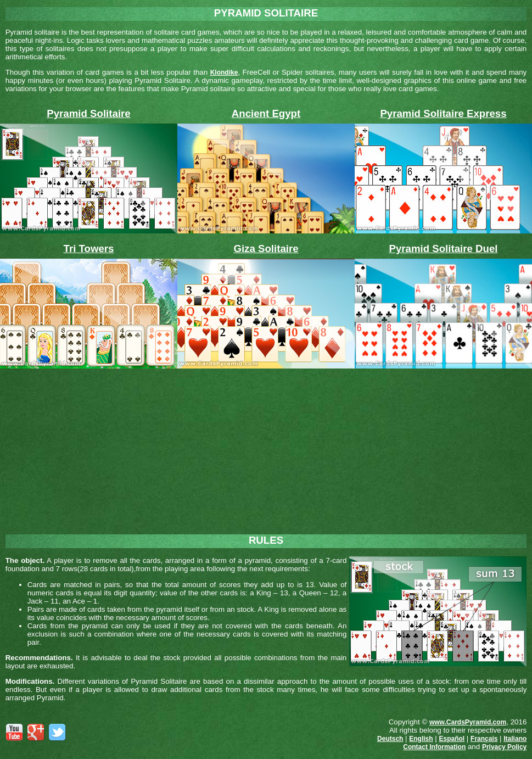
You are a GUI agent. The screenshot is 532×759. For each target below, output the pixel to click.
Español (452, 739)
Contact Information (434, 747)
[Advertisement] (266, 447)
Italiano (515, 739)
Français (484, 739)
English (421, 739)
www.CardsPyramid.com (468, 722)
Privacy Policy (504, 747)
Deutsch (390, 739)
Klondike (224, 72)
